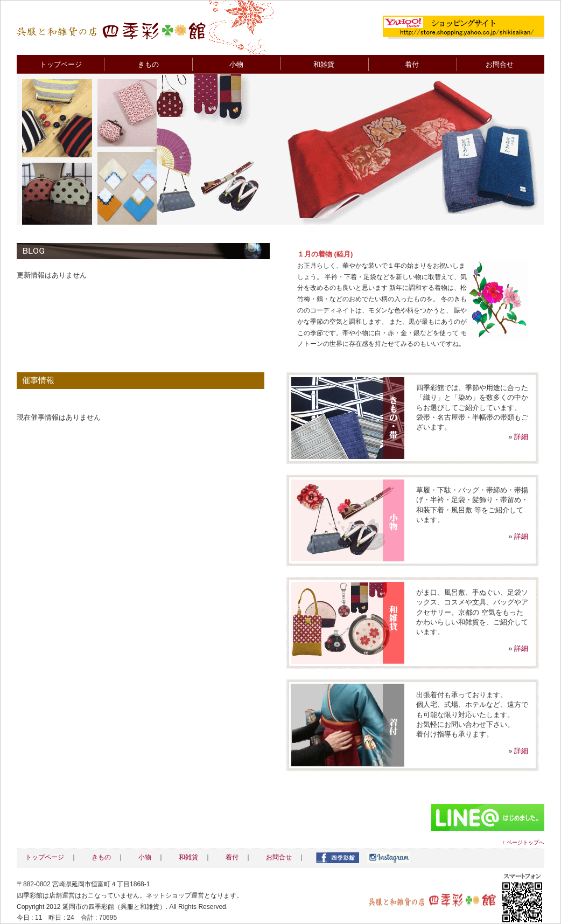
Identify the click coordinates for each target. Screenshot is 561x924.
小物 (236, 64)
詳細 (521, 437)
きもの (148, 64)
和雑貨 (324, 64)
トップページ (61, 64)
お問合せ (500, 64)
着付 (412, 64)
